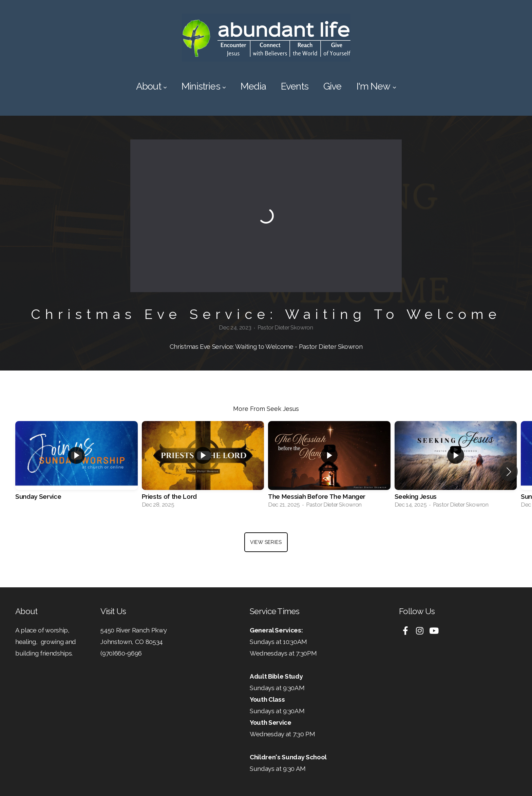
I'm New (376, 86)
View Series (266, 542)
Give (332, 86)
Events (295, 86)
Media (253, 86)
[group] (77, 467)
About (151, 86)
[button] (509, 472)
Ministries (204, 86)
